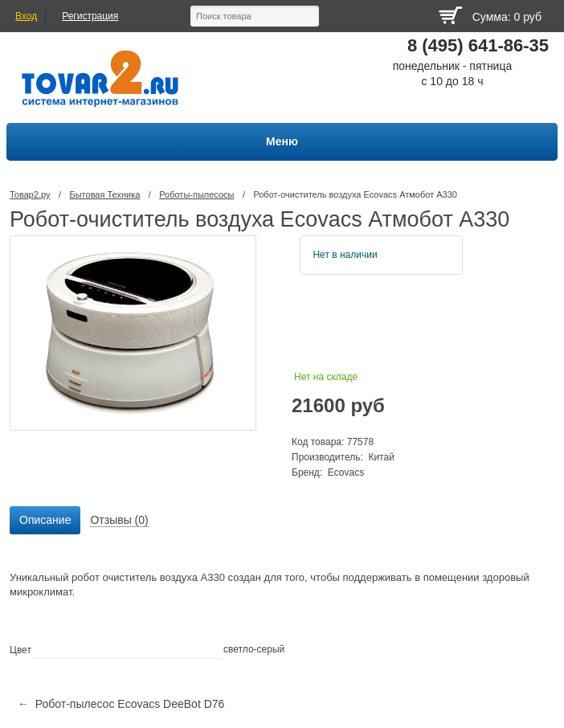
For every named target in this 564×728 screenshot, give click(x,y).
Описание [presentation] (45, 520)
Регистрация (90, 16)
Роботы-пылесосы (196, 194)
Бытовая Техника (104, 194)
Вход (26, 16)
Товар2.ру (30, 194)
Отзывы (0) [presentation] (119, 520)
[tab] (45, 521)
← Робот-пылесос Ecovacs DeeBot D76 (121, 704)
